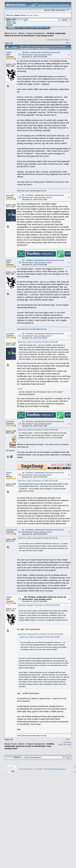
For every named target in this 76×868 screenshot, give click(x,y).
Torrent (9, 25)
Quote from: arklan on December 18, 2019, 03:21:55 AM (38, 481)
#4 (69, 336)
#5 (69, 424)
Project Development (36, 33)
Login (32, 28)
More (46, 28)
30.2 (14, 23)
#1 (69, 55)
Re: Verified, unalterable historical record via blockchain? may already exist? (43, 196)
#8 (69, 599)
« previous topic (53, 40)
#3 (69, 263)
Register (39, 28)
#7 (69, 532)
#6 (69, 475)
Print (68, 43)
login (28, 15)
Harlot (9, 473)
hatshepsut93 (12, 530)
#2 (69, 198)
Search (25, 28)
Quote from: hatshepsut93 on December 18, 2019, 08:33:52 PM (40, 634)
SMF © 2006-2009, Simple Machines (52, 769)
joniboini (10, 422)
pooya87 (10, 195)
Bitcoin (22, 33)
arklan (9, 52)
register (36, 15)
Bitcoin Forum (11, 33)
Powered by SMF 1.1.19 (28, 769)
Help (18, 28)
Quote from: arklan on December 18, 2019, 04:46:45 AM (38, 342)
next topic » (65, 40)
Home (11, 28)
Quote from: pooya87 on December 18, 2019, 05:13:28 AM (39, 605)
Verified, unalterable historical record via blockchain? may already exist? (35, 34)
